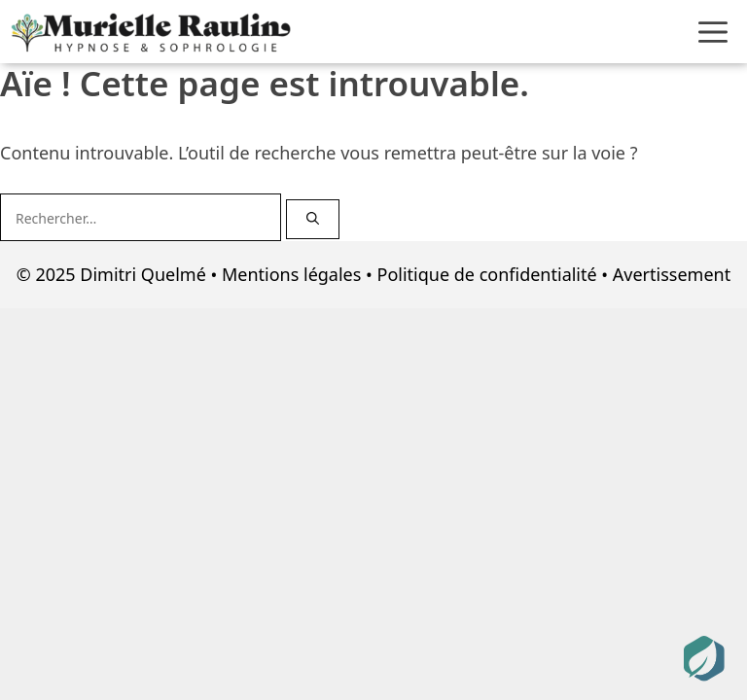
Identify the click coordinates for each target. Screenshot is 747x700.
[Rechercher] (313, 220)
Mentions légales (291, 274)
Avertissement (672, 274)
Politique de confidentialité (487, 274)
